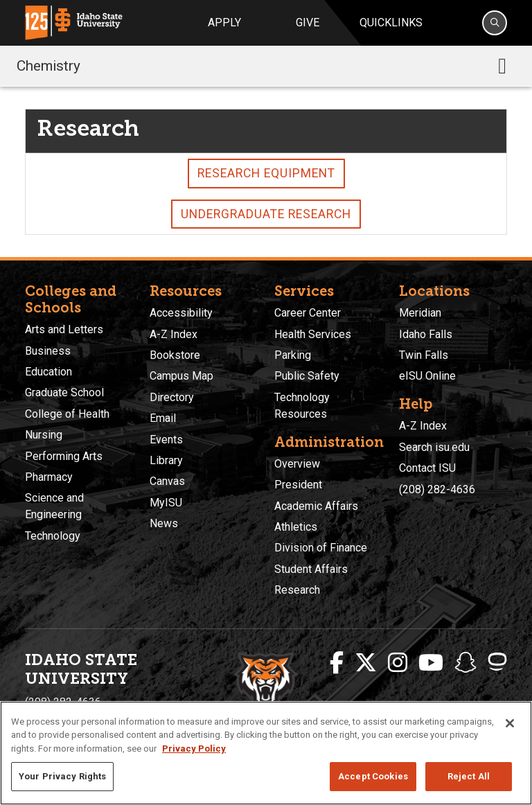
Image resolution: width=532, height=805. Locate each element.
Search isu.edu (434, 447)
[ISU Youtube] (431, 663)
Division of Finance (321, 548)
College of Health (67, 414)
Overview (297, 464)
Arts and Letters (64, 329)
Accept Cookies (373, 776)
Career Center (308, 313)
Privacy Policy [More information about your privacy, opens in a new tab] (194, 749)
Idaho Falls (426, 334)
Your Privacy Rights (62, 776)
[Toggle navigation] (502, 66)
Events (166, 440)
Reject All (469, 776)
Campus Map (181, 376)
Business (48, 351)
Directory (172, 397)
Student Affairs (311, 569)
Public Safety (307, 376)
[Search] (495, 23)
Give (308, 23)
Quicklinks (391, 23)
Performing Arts (64, 456)
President (298, 485)
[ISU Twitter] (366, 663)
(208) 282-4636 (437, 489)
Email (163, 418)
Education (48, 372)
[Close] (510, 723)
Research (297, 590)
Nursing (44, 435)
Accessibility (181, 313)
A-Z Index (174, 334)
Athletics (296, 527)
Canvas (167, 481)
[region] (266, 753)
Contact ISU (427, 468)
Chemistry (48, 66)
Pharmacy (49, 477)
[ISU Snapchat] (465, 663)
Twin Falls (424, 355)
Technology (53, 536)
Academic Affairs (316, 506)
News (164, 523)
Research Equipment (266, 173)
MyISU (166, 503)
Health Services (313, 334)
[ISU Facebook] (337, 663)
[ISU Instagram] (398, 663)
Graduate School (64, 392)
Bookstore (175, 355)
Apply (224, 23)
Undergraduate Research (266, 214)
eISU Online (427, 376)
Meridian (420, 313)
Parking (293, 355)
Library (166, 460)
